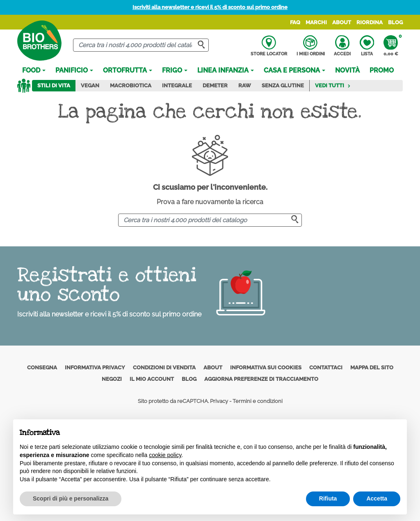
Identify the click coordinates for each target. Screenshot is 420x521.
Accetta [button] (377, 498)
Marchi (316, 22)
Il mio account (152, 379)
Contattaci (326, 367)
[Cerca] (141, 45)
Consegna (42, 367)
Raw (245, 85)
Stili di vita (54, 85)
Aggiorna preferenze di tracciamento (261, 379)
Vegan (90, 85)
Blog (395, 22)
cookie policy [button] (165, 455)
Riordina (370, 22)
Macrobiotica (131, 85)
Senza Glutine (283, 85)
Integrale (177, 85)
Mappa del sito (372, 367)
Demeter (215, 85)
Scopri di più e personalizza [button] (71, 498)
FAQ (295, 22)
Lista (367, 46)
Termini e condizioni (258, 401)
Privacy (219, 401)
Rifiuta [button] (328, 498)
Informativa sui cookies (266, 367)
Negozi (112, 379)
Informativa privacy (95, 367)
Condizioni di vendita (164, 367)
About (342, 22)
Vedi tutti (333, 85)
